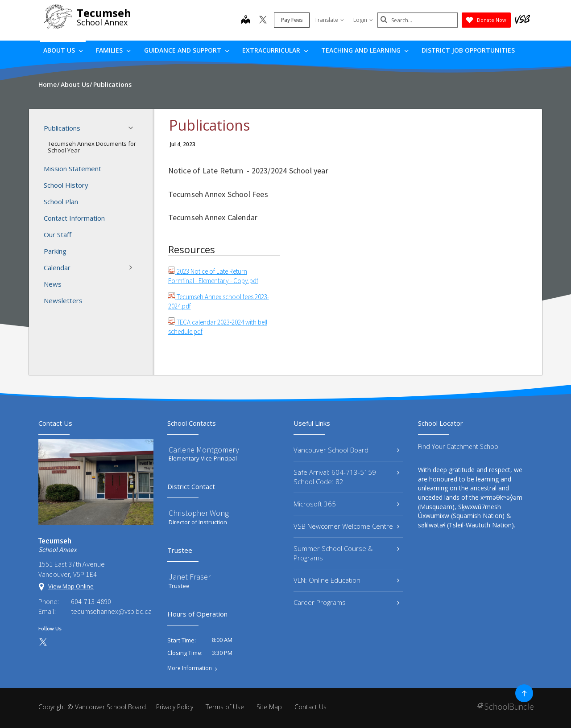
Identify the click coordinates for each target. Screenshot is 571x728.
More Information (190, 668)
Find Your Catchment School (459, 446)
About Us (63, 50)
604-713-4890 (91, 601)
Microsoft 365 (346, 504)
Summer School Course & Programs (346, 553)
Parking (55, 251)
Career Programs (346, 602)
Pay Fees (292, 20)
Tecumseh (104, 13)
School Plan (61, 202)
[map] (246, 21)
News (53, 284)
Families (113, 50)
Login (363, 20)
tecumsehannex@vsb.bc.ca (111, 611)
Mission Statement (72, 169)
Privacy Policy (175, 707)
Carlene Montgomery (204, 450)
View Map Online (71, 586)
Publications (91, 128)
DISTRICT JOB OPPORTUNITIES (468, 50)
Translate (329, 20)
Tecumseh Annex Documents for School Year (92, 147)
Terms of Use (225, 707)
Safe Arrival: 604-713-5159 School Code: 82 (346, 477)
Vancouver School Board (346, 450)
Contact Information (74, 218)
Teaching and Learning (365, 50)
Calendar (91, 267)
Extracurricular (275, 50)
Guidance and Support (187, 50)
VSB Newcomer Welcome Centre (346, 526)
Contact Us (310, 707)
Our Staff (58, 234)
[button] (133, 128)
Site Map (269, 707)
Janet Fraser (190, 577)
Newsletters (63, 300)
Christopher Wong (199, 513)
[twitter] (263, 21)
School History (66, 185)
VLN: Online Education (346, 580)
